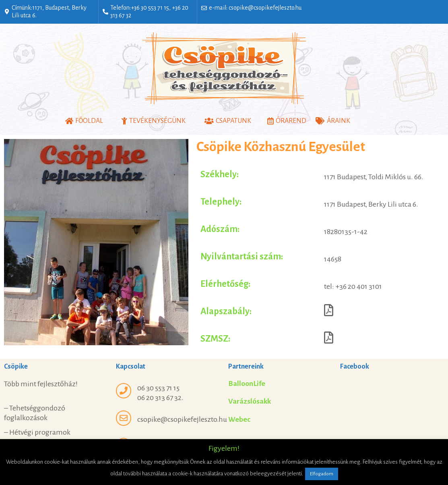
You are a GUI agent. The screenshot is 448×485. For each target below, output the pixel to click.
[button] (84, 121)
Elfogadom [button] (322, 474)
